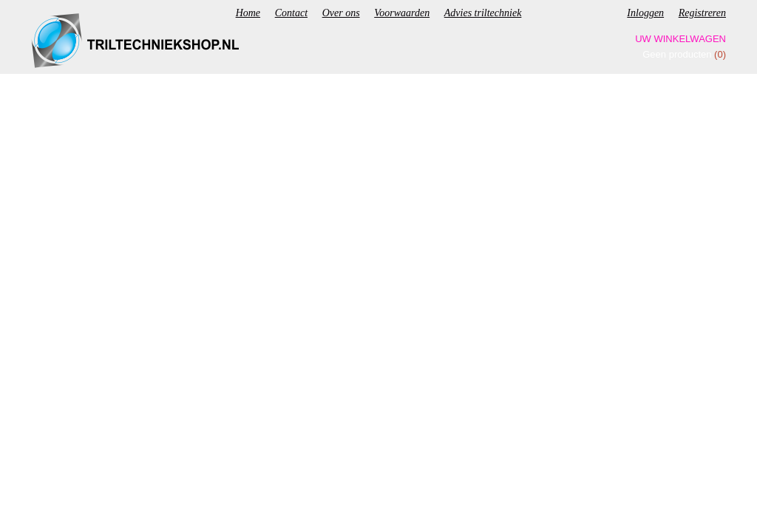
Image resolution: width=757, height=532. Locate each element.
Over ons (341, 13)
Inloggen (645, 13)
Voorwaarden (402, 13)
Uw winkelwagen (680, 39)
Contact (291, 13)
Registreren (702, 13)
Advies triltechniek (483, 13)
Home (248, 13)
